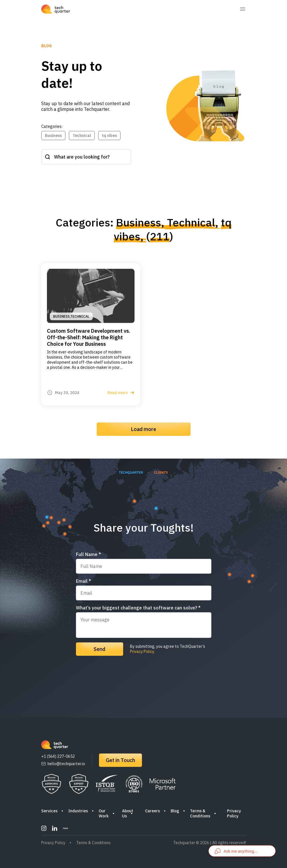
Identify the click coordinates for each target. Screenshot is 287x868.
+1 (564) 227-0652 (58, 756)
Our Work (104, 813)
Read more (121, 393)
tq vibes (109, 136)
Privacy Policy (142, 651)
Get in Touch (120, 760)
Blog (175, 811)
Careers (152, 811)
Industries (78, 811)
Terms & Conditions (200, 813)
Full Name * (88, 554)
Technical (82, 136)
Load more (143, 429)
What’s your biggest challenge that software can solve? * (138, 608)
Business (53, 136)
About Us (128, 813)
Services (49, 811)
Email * (83, 581)
